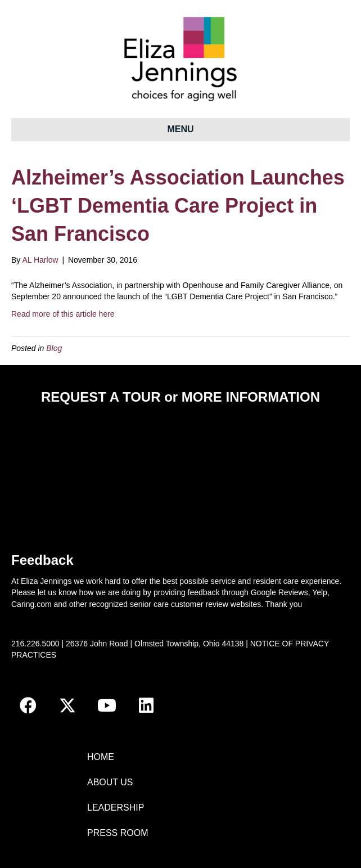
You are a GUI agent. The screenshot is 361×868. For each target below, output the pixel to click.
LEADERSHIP (116, 808)
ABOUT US (110, 782)
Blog (54, 348)
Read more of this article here (63, 314)
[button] (28, 705)
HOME (101, 757)
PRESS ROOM (118, 833)
